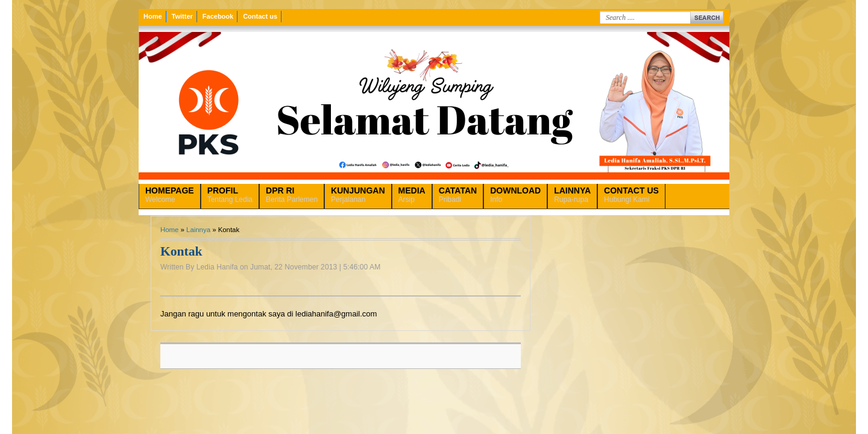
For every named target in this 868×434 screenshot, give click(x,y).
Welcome (170, 195)
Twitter (182, 16)
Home (153, 16)
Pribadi (458, 195)
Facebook (218, 16)
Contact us (260, 16)
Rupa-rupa (572, 195)
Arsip (412, 195)
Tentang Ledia (230, 195)
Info (515, 195)
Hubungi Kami (631, 195)
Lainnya (198, 230)
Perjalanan (358, 195)
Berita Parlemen (292, 195)
